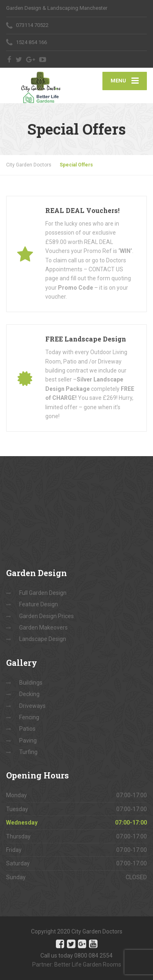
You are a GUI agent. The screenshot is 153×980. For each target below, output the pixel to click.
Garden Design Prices (47, 616)
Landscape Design (43, 639)
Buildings (31, 683)
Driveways (32, 706)
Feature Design (39, 604)
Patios (27, 729)
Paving (28, 741)
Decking (29, 694)
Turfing (28, 752)
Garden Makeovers (43, 627)
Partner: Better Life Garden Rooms (77, 964)
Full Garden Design (43, 593)
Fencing (29, 717)
